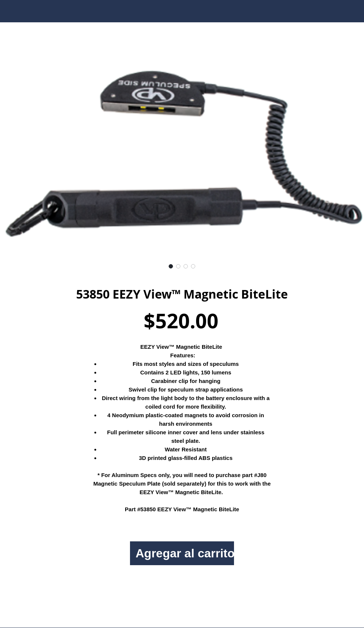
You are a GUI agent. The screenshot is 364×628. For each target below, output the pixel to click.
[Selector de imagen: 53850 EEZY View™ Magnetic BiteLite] (171, 266)
